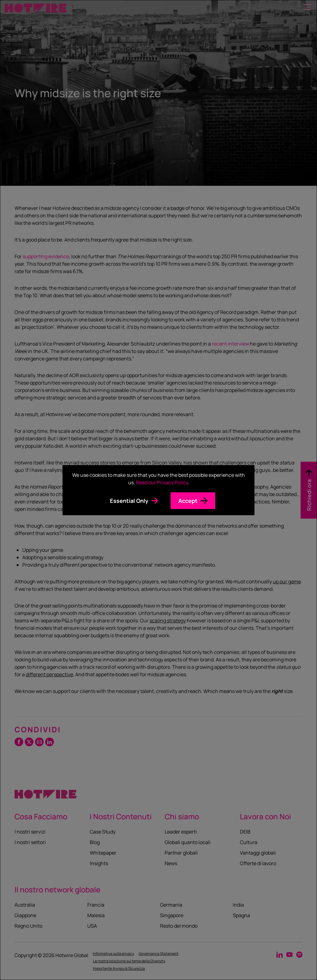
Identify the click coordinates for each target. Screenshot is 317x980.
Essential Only (129, 501)
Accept (188, 501)
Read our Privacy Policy (162, 482)
